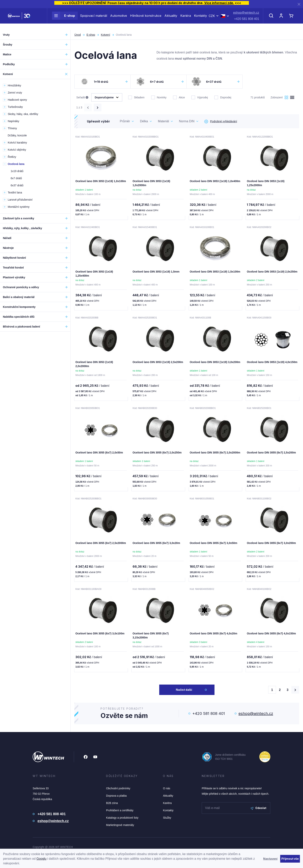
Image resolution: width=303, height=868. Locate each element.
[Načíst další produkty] (295, 692)
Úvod (78, 35)
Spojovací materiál (94, 19)
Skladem (136, 97)
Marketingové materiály (120, 827)
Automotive (119, 19)
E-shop (63, 19)
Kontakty (200, 19)
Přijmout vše (290, 859)
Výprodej (200, 97)
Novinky (159, 97)
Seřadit (82, 98)
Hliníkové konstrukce (146, 19)
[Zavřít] (299, 4)
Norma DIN (187, 121)
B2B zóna (112, 805)
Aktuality (171, 19)
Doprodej (223, 97)
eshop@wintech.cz (246, 16)
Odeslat (258, 810)
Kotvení (105, 35)
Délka (144, 121)
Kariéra (186, 19)
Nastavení (270, 859)
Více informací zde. (219, 3)
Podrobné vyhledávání (221, 122)
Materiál (163, 121)
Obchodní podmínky (118, 791)
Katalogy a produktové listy (122, 820)
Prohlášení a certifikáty (120, 813)
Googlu (42, 859)
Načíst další (184, 692)
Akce (179, 97)
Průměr (125, 121)
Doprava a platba (116, 798)
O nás (166, 791)
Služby (167, 820)
